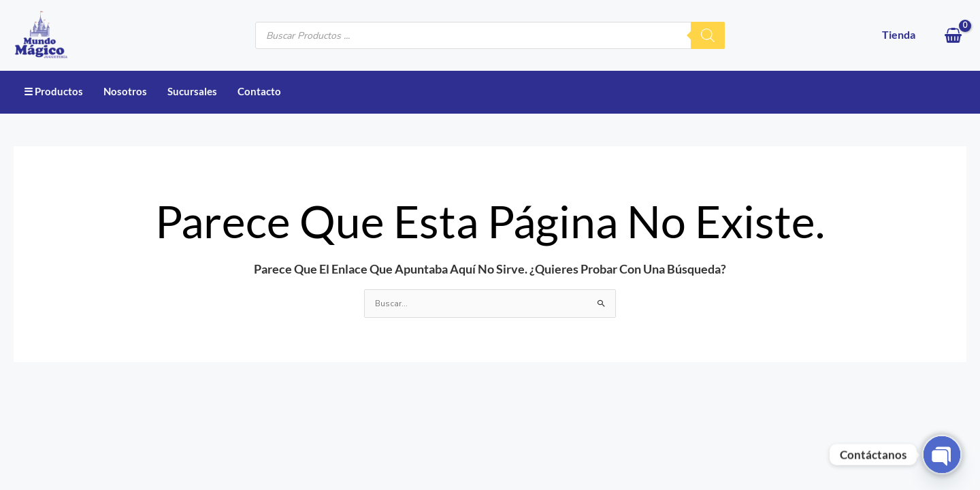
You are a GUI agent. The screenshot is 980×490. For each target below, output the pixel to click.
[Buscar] (708, 35)
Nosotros (125, 91)
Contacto (259, 91)
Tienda (899, 34)
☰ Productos (53, 91)
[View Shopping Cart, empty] (953, 35)
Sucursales (192, 91)
